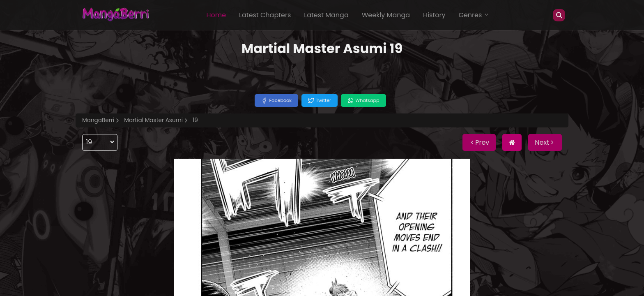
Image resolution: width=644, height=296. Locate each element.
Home (216, 15)
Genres (474, 15)
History (434, 15)
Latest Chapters (265, 15)
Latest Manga (326, 15)
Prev (479, 142)
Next (545, 142)
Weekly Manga (386, 15)
